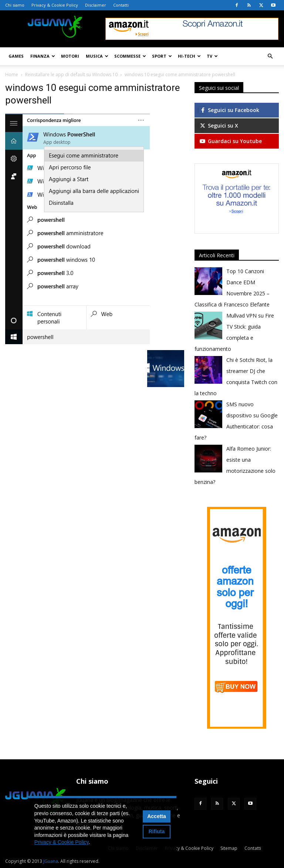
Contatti (121, 5)
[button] (270, 56)
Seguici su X (219, 126)
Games (16, 56)
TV (212, 56)
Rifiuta (157, 831)
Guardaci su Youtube (230, 141)
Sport (162, 56)
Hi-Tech (189, 56)
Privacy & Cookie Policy (55, 5)
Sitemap (229, 848)
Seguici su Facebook (229, 110)
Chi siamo (15, 5)
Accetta (157, 816)
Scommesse (130, 56)
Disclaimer (96, 5)
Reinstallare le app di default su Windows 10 (71, 74)
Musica (97, 56)
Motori (70, 56)
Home (12, 74)
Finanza (43, 56)
